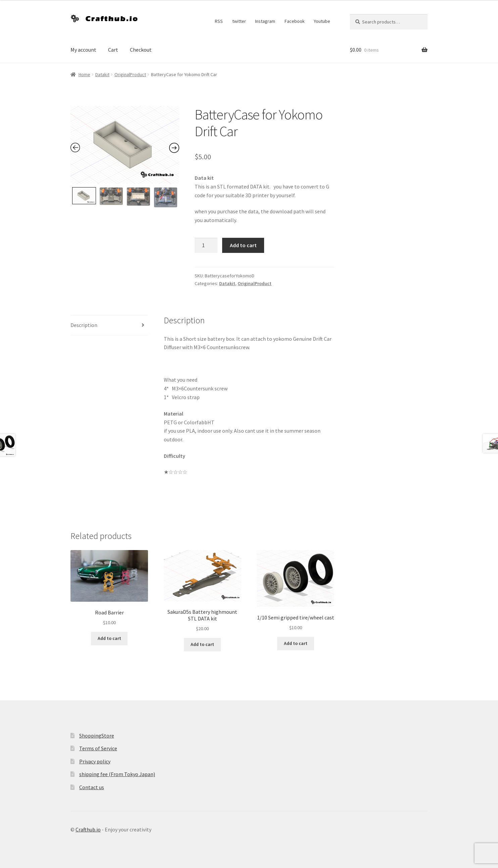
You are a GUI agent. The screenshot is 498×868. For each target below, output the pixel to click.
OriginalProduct (130, 74)
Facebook (295, 21)
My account (83, 50)
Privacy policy (95, 761)
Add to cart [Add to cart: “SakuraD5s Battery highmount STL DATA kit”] (202, 644)
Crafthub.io (88, 829)
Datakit (102, 74)
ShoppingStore (97, 736)
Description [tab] (84, 325)
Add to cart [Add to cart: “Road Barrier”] (109, 638)
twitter (239, 21)
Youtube (322, 21)
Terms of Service (98, 748)
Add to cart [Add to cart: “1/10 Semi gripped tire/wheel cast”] (296, 643)
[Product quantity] (206, 246)
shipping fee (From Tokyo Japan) (117, 774)
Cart (113, 50)
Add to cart (243, 245)
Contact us (92, 787)
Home (84, 74)
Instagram (265, 21)
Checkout (141, 50)
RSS (219, 21)
